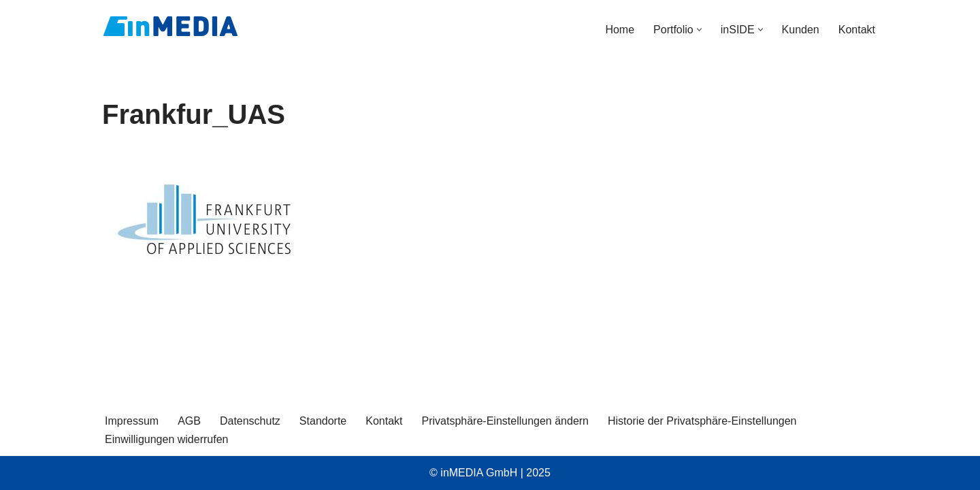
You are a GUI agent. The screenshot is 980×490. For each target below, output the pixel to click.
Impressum (132, 421)
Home (620, 30)
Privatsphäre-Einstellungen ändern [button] (505, 421)
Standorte (323, 421)
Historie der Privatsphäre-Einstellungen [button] (702, 421)
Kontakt (857, 30)
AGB (189, 421)
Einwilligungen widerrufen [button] (166, 439)
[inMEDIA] (170, 26)
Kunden (801, 30)
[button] (699, 30)
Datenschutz (250, 421)
